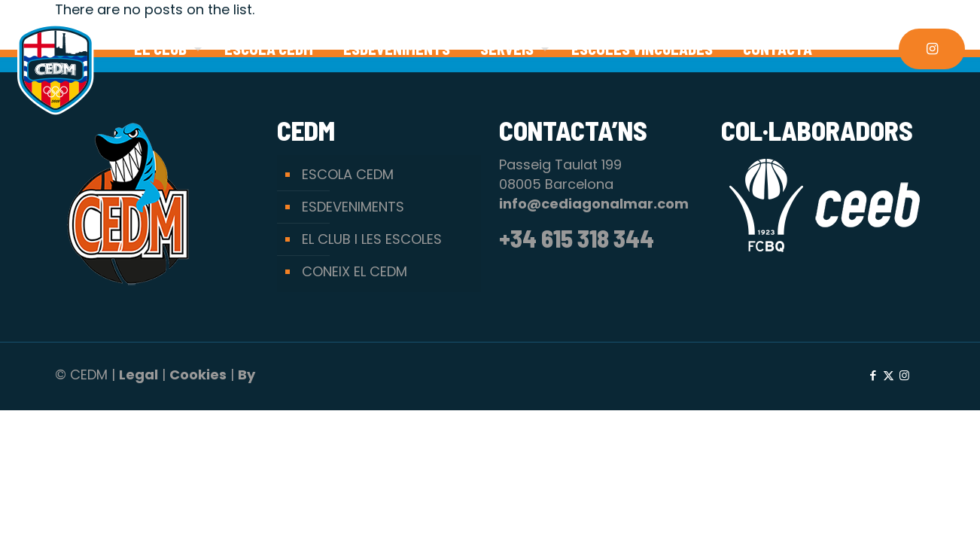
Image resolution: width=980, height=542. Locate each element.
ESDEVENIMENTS (353, 207)
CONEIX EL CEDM (355, 271)
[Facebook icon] (873, 375)
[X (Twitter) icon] (889, 375)
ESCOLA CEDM (348, 174)
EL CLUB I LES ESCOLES (372, 239)
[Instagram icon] (904, 375)
